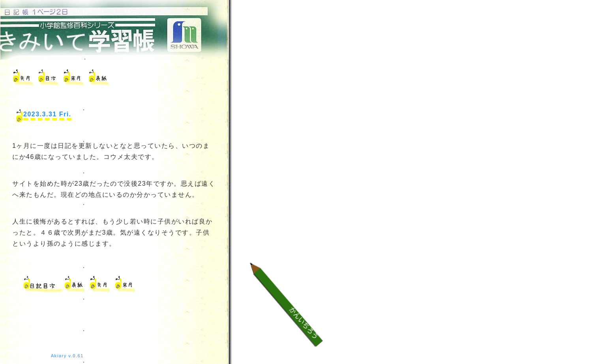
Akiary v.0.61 (67, 356)
